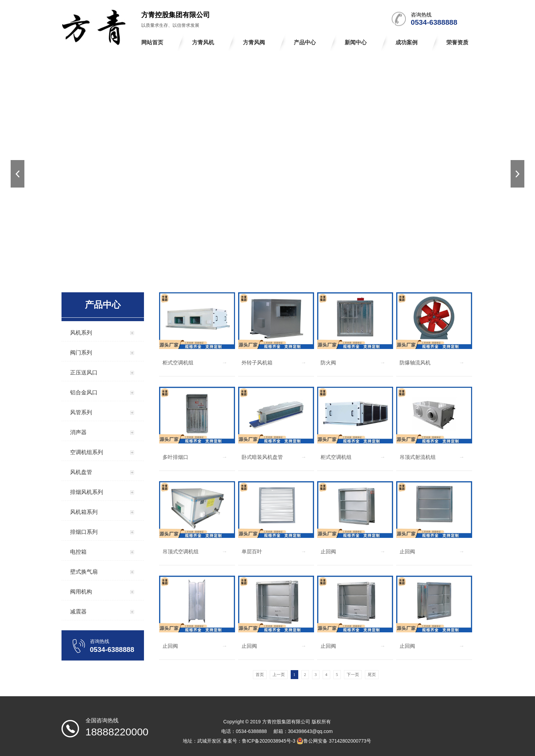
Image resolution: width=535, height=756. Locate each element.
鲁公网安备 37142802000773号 (334, 741)
